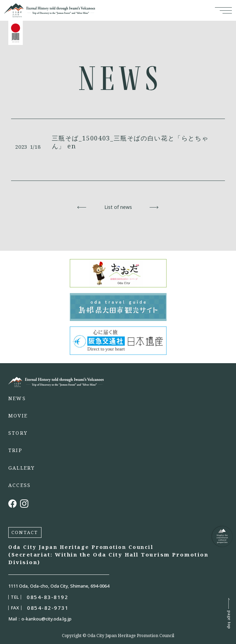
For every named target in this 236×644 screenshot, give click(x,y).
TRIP (15, 450)
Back (82, 207)
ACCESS (20, 485)
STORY (18, 433)
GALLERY (22, 468)
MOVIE (18, 416)
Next (154, 207)
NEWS (17, 398)
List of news (118, 207)
